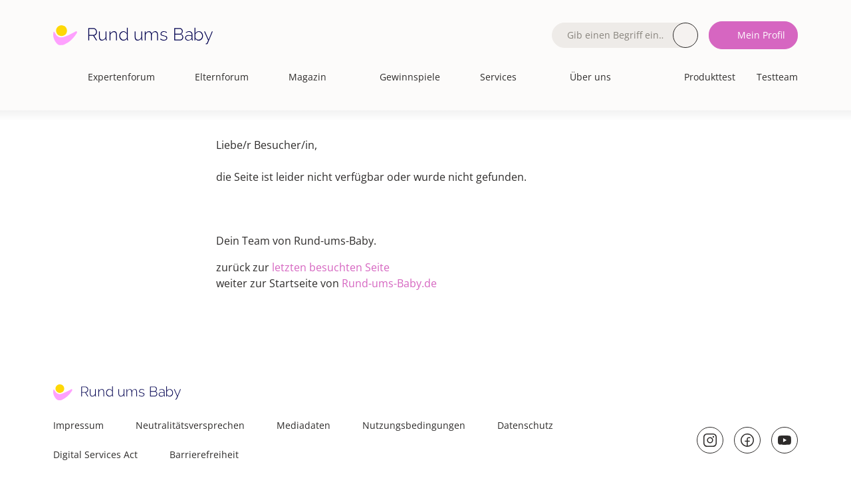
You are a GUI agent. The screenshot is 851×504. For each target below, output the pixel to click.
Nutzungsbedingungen (414, 425)
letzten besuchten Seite (331, 267)
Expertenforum (121, 77)
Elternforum (222, 77)
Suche (685, 35)
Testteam (777, 77)
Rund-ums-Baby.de (389, 283)
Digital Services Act (95, 454)
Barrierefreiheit (204, 454)
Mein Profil (761, 35)
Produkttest (710, 77)
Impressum (78, 425)
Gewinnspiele (410, 77)
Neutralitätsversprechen (190, 425)
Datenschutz (525, 425)
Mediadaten (304, 425)
